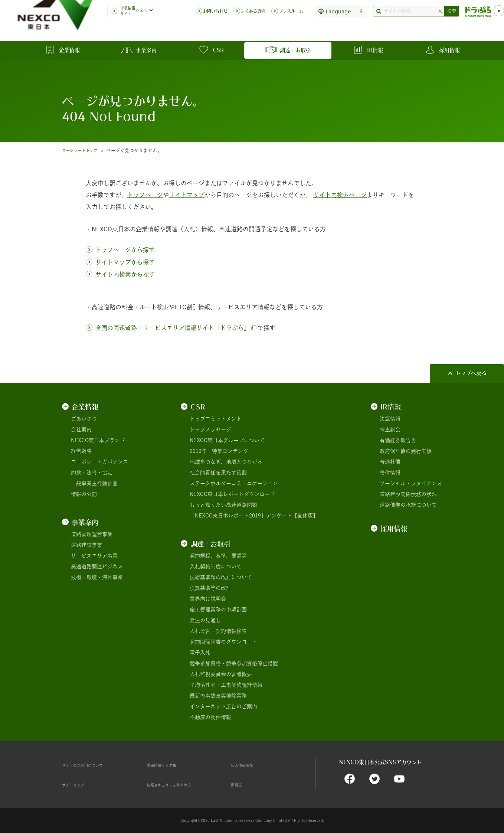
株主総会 (390, 429)
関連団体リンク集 (167, 765)
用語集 (239, 785)
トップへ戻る (471, 373)
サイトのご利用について (91, 765)
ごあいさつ (84, 419)
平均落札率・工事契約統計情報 (226, 685)
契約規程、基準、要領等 (218, 556)
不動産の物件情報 (210, 717)
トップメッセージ (210, 429)
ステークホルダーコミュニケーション (234, 483)
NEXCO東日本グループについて (227, 440)
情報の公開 (84, 494)
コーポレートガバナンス (99, 462)
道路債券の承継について (408, 505)
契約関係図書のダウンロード (223, 642)
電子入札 (200, 653)
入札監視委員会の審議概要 (221, 674)
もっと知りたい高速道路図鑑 (223, 505)
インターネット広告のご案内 (223, 706)
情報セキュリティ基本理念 (178, 785)
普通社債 (390, 462)
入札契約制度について (216, 566)
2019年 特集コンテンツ (219, 451)
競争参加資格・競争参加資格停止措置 (234, 663)
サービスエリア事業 (94, 556)
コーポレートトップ (83, 150)
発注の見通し (205, 620)
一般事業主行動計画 (94, 483)
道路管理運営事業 (92, 534)
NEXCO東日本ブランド (98, 440)
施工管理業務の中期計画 (218, 610)
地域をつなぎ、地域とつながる (226, 462)
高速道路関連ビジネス (97, 566)
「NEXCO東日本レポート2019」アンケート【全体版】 (254, 516)
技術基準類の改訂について (221, 577)
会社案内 (81, 429)
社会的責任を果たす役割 (218, 473)
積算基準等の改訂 (210, 588)
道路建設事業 (86, 545)
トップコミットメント (216, 419)
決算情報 (390, 419)
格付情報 (390, 473)
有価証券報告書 (398, 440)
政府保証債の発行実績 (406, 451)
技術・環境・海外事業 (97, 577)
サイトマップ (78, 785)
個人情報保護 (246, 765)
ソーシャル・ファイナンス (411, 483)
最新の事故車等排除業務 (218, 696)
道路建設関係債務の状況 (408, 494)
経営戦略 (81, 451)
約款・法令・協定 (92, 473)
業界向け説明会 (208, 599)
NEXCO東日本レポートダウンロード (232, 494)
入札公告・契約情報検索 (218, 631)
